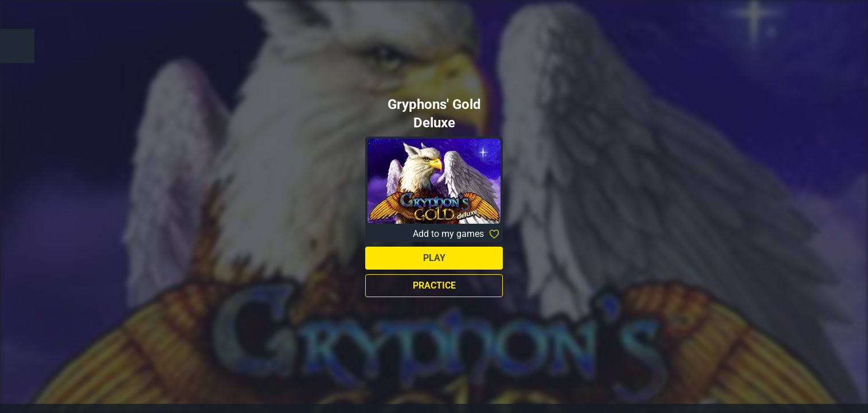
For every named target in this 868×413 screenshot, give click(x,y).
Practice (434, 285)
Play (434, 258)
